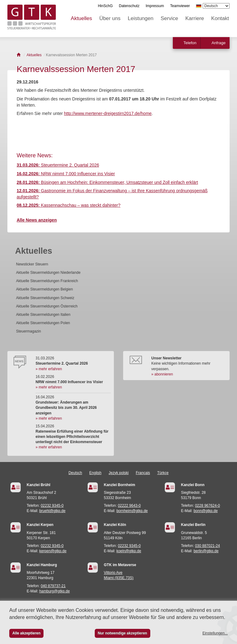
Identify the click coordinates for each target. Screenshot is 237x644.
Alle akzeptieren (26, 633)
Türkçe (163, 473)
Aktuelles (81, 18)
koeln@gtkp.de (129, 551)
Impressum (155, 6)
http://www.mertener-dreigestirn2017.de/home (108, 113)
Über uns (110, 18)
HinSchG (105, 6)
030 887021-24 (208, 546)
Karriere (195, 18)
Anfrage (218, 43)
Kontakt (220, 18)
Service (170, 18)
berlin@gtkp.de (206, 551)
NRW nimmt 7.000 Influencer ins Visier (66, 174)
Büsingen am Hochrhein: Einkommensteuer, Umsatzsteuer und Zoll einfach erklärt (107, 182)
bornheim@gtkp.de (132, 511)
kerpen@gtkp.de (53, 551)
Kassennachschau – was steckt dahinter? (69, 205)
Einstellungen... (215, 633)
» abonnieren (162, 374)
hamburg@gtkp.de (54, 591)
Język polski (119, 473)
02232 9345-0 (52, 506)
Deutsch (75, 473)
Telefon (190, 43)
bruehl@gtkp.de (52, 511)
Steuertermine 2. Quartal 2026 (58, 165)
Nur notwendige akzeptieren (123, 633)
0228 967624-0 (208, 506)
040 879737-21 (53, 586)
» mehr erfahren (49, 369)
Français (143, 473)
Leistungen (141, 18)
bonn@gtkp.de (206, 511)
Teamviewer (180, 6)
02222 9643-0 (129, 506)
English (95, 473)
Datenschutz (129, 6)
